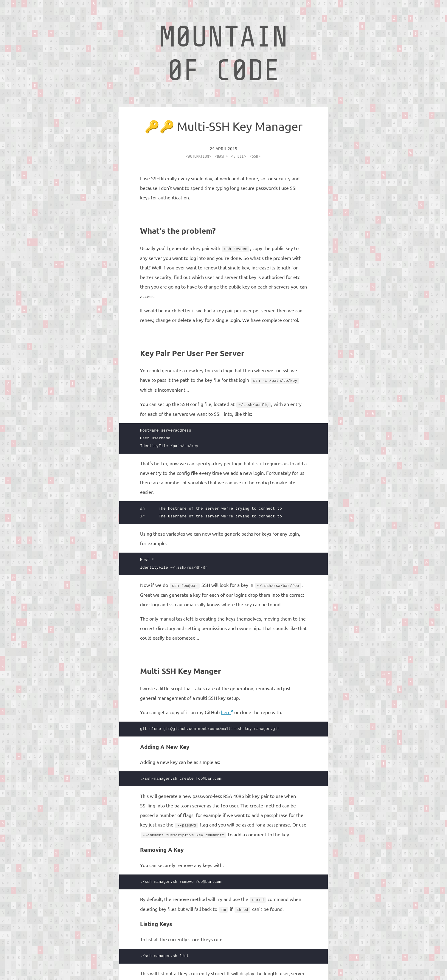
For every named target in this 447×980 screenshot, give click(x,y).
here (226, 711)
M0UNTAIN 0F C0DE (223, 54)
